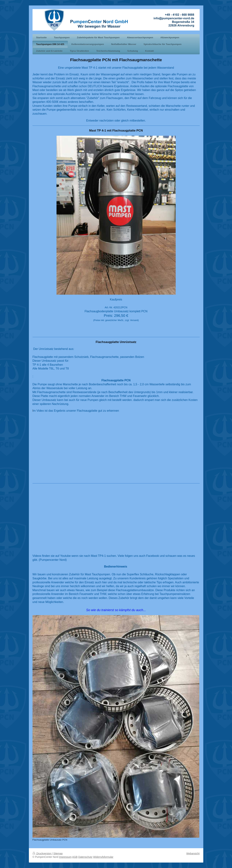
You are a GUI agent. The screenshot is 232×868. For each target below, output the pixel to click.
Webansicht (193, 853)
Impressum (65, 857)
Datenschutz (85, 857)
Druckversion (42, 853)
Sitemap (58, 853)
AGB (75, 857)
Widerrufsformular (103, 857)
